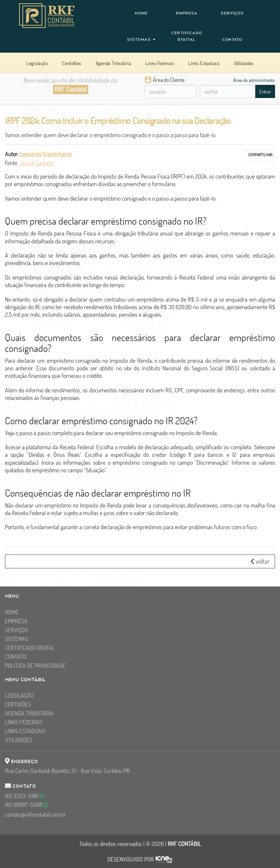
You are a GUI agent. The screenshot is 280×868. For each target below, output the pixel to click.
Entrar (265, 92)
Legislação (19, 695)
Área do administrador (254, 80)
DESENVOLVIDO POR (131, 859)
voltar (260, 561)
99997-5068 (27, 805)
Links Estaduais (25, 731)
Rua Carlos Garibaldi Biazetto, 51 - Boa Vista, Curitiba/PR (68, 771)
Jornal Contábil (37, 163)
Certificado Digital (187, 36)
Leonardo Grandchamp (46, 154)
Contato (232, 39)
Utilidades (19, 740)
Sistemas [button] (141, 39)
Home (141, 13)
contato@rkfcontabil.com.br (35, 815)
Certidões (18, 704)
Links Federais (24, 722)
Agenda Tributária (29, 713)
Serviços (232, 13)
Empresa (187, 13)
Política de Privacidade (35, 666)
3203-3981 (25, 796)
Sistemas (17, 639)
